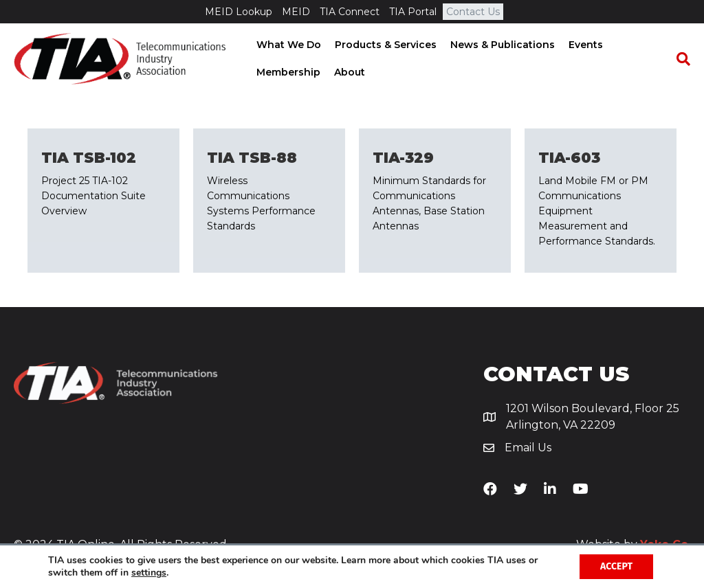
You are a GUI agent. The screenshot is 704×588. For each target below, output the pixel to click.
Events (584, 45)
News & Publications (501, 45)
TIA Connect (350, 12)
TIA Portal (413, 12)
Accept (616, 566)
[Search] (680, 59)
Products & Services (384, 45)
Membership (287, 72)
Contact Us (473, 12)
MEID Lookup (239, 12)
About (348, 72)
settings (149, 573)
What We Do (287, 45)
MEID (296, 12)
